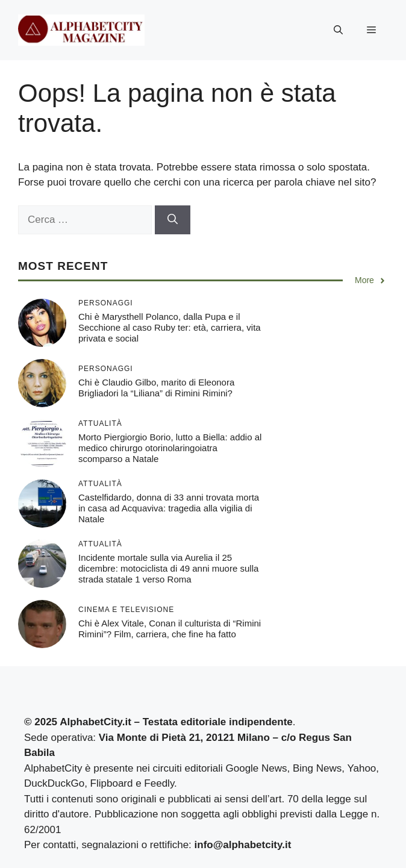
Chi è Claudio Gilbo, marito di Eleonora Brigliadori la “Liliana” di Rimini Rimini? (156, 388)
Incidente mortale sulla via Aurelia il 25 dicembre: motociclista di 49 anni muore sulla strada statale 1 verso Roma (168, 568)
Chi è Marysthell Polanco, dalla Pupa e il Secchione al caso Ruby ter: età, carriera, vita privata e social (170, 327)
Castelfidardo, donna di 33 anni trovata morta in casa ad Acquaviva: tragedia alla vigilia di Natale (169, 508)
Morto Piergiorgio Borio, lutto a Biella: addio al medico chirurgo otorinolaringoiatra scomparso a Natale (170, 448)
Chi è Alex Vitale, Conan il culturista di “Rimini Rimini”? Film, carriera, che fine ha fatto (170, 629)
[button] (338, 30)
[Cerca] (173, 220)
